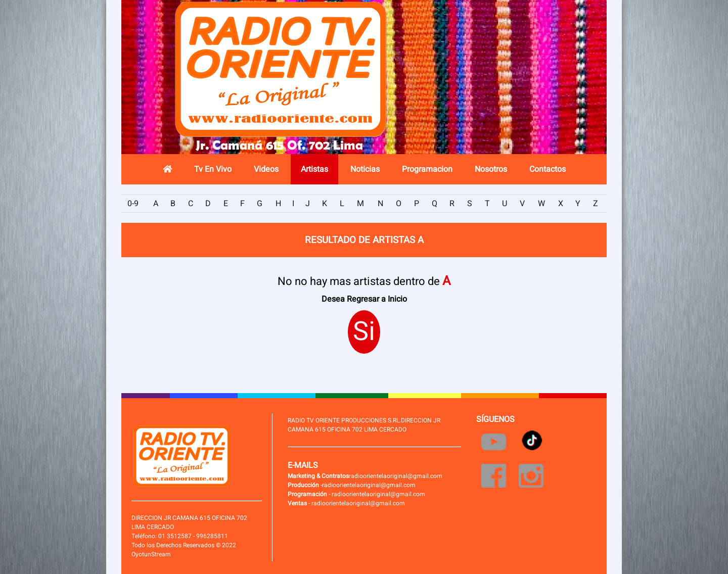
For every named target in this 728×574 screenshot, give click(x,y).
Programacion (427, 169)
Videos (266, 169)
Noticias (365, 169)
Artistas (314, 169)
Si (364, 332)
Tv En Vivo (213, 169)
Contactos (548, 169)
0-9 (133, 204)
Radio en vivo (533, 83)
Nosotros (491, 169)
